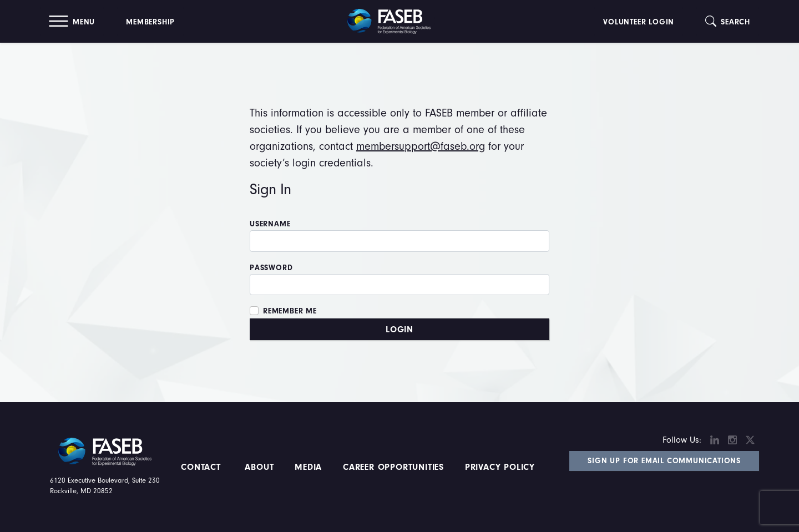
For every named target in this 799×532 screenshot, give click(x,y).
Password (271, 268)
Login (399, 330)
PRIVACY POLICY (500, 467)
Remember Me (290, 311)
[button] (72, 21)
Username (270, 224)
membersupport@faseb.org (421, 146)
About (260, 467)
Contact (202, 467)
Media (308, 467)
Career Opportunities (392, 467)
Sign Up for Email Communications (664, 461)
